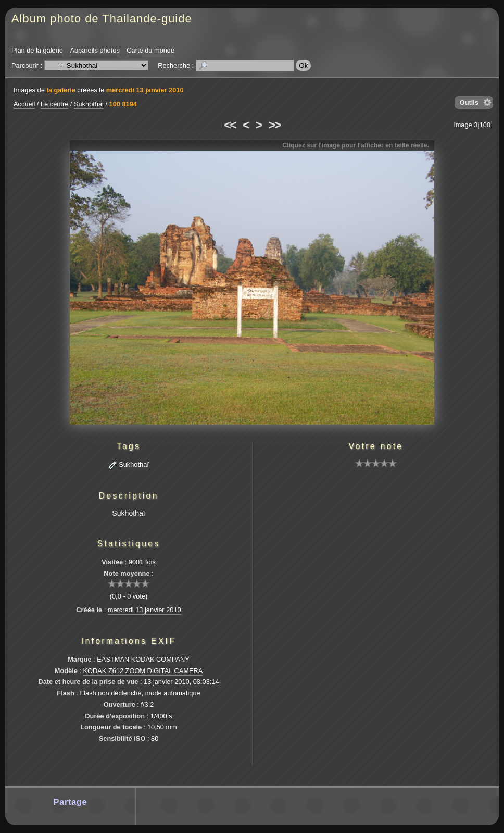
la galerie (61, 90)
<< (230, 125)
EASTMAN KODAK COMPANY (143, 659)
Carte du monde (150, 50)
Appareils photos (95, 50)
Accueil (24, 104)
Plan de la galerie (37, 50)
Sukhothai (89, 104)
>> (274, 125)
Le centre (54, 104)
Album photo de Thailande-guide (102, 18)
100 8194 (123, 104)
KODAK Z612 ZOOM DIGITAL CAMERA (143, 671)
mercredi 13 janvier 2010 (145, 90)
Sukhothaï (134, 464)
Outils (469, 102)
